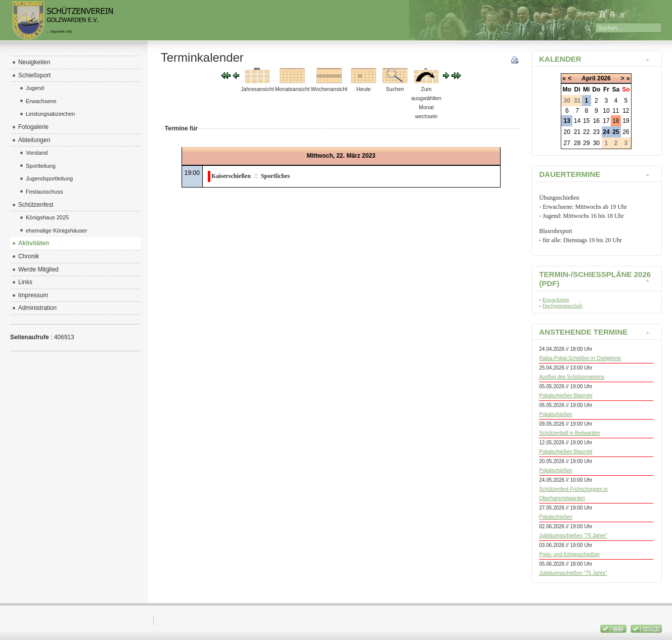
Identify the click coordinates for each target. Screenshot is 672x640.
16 (596, 121)
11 (616, 111)
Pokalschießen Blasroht (566, 452)
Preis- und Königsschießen (569, 554)
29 (586, 143)
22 (586, 132)
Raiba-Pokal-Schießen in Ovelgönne (580, 358)
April (588, 78)
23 (596, 132)
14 (577, 121)
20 (567, 132)
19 (626, 121)
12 (626, 111)
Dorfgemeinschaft (563, 305)
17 (606, 121)
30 (596, 143)
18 (616, 121)
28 (577, 143)
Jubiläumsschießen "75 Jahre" (573, 536)
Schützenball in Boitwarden (570, 433)
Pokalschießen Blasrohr (566, 396)
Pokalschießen (556, 414)
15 (586, 121)
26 (626, 132)
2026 (604, 78)
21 (577, 132)
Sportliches (275, 176)
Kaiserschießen (231, 176)
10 (606, 111)
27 (567, 143)
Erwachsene (556, 299)
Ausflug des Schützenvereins (572, 377)
